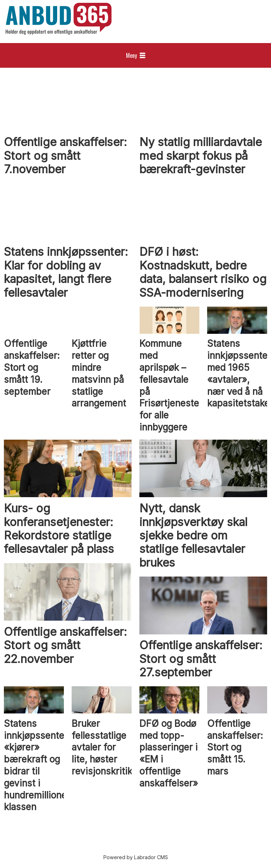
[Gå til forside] (59, 19)
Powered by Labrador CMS (136, 857)
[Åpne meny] (136, 56)
